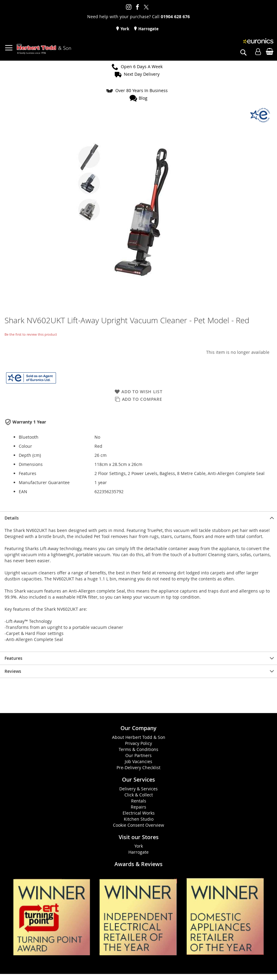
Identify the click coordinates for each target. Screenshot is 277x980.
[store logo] (44, 49)
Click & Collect (139, 795)
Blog (143, 98)
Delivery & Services (138, 789)
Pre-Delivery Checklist (138, 767)
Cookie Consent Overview (138, 825)
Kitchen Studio (139, 819)
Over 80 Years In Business (142, 90)
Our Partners (138, 755)
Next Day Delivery (142, 74)
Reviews (13, 671)
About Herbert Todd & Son (139, 737)
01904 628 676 (175, 17)
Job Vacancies (138, 761)
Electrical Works (139, 813)
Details (12, 518)
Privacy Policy (138, 743)
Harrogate (148, 29)
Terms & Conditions (138, 749)
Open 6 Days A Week (142, 66)
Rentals (139, 801)
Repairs (138, 807)
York (124, 29)
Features (13, 658)
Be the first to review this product (31, 334)
